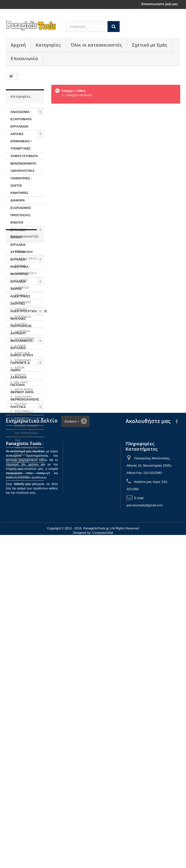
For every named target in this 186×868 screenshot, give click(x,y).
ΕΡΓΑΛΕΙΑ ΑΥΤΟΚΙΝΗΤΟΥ (22, 248)
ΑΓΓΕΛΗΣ (21, 715)
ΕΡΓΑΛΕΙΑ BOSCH (18, 234)
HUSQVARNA (24, 577)
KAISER (20, 585)
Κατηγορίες (48, 45)
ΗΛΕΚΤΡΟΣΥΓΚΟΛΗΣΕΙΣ (27, 311)
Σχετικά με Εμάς (150, 45)
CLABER (21, 519)
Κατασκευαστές (25, 477)
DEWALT (21, 534)
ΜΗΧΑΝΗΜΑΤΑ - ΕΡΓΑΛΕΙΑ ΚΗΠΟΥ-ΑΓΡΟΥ (23, 348)
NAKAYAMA (23, 635)
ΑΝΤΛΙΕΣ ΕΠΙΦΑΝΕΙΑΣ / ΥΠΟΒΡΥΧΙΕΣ (21, 141)
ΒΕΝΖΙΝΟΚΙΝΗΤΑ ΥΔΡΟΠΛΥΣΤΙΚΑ (23, 167)
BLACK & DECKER (28, 497)
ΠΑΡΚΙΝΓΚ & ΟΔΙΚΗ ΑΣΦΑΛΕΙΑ (20, 370)
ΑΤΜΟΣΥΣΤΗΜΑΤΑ (24, 156)
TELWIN (20, 694)
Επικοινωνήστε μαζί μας (160, 4)
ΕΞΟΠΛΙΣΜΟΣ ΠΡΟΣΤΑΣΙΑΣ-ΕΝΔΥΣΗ (21, 215)
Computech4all (103, 866)
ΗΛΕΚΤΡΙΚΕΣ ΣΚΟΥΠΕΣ (20, 300)
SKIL (18, 679)
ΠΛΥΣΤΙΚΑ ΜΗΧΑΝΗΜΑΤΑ (22, 410)
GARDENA (22, 570)
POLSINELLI (23, 650)
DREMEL (21, 548)
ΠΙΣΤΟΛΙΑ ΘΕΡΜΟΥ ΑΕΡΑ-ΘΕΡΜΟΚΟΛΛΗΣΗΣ (25, 392)
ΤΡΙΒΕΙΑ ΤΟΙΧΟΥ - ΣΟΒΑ (23, 455)
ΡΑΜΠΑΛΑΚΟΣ (25, 723)
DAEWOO (21, 526)
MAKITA (20, 614)
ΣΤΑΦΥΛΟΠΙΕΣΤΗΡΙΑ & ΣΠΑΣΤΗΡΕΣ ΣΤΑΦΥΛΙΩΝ (26, 436)
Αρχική (18, 45)
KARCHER (22, 592)
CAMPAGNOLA (25, 512)
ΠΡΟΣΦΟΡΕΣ (20, 422)
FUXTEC (21, 563)
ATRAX (19, 490)
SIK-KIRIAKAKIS (26, 672)
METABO (21, 621)
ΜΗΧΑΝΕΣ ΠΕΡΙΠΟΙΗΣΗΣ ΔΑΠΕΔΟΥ (21, 326)
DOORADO (22, 541)
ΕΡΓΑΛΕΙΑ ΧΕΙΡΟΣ (18, 285)
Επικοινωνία (24, 58)
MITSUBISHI (23, 628)
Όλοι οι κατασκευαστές (96, 45)
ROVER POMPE (26, 665)
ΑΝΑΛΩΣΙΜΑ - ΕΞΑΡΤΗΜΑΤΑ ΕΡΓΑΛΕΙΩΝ (21, 119)
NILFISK (20, 643)
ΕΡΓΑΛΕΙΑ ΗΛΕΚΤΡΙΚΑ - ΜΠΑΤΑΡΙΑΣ (20, 267)
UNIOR (19, 708)
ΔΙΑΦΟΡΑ (18, 200)
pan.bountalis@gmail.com (145, 838)
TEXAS (19, 701)
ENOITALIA (22, 555)
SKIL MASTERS (26, 686)
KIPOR (19, 606)
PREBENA (22, 657)
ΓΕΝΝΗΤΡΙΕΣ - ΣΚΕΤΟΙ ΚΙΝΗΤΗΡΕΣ (21, 186)
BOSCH (20, 505)
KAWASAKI (22, 599)
